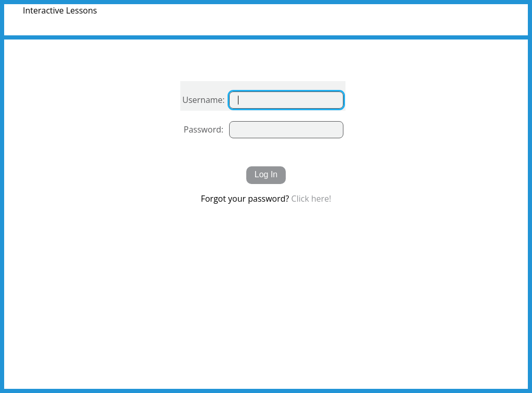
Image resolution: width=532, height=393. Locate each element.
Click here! (311, 199)
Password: (204, 129)
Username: (204, 100)
